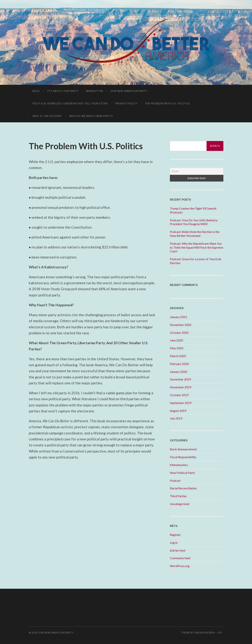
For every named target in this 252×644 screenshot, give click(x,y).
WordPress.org (180, 566)
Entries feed (178, 550)
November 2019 (181, 387)
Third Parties (178, 496)
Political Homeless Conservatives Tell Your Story (70, 103)
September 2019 (181, 403)
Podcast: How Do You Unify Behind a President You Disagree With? (194, 222)
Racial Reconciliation (183, 488)
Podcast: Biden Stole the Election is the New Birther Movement (195, 234)
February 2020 (179, 364)
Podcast (175, 480)
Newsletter (94, 91)
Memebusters (179, 465)
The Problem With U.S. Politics (167, 103)
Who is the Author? (47, 116)
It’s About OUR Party (63, 91)
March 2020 (178, 356)
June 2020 (176, 340)
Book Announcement (183, 449)
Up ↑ (221, 633)
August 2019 (178, 411)
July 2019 (176, 418)
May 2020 (177, 348)
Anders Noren (205, 633)
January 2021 (178, 317)
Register (175, 535)
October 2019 (179, 395)
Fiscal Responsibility (183, 457)
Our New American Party (129, 91)
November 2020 (181, 325)
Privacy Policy (126, 103)
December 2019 (180, 379)
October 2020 (179, 333)
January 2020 (178, 372)
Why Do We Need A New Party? (91, 116)
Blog (36, 91)
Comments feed (180, 558)
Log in (174, 542)
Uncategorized (180, 504)
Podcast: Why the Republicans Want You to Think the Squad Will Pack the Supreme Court (197, 247)
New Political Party (182, 473)
